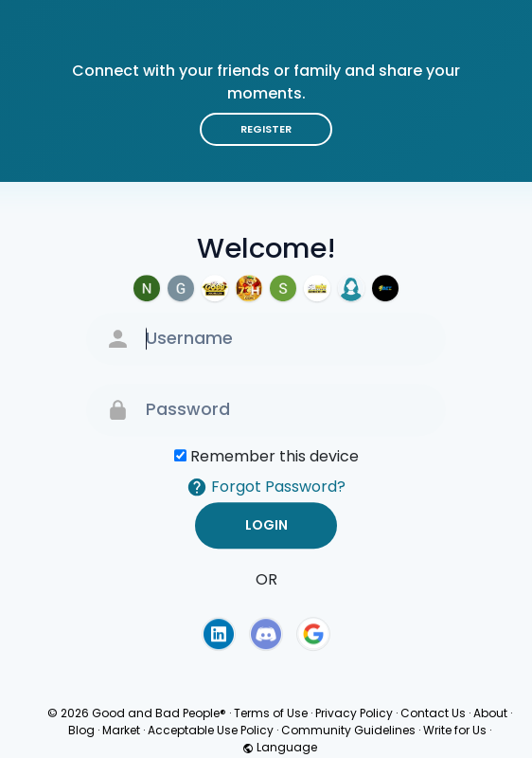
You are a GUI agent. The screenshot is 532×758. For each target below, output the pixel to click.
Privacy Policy (354, 713)
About (490, 713)
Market (121, 730)
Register (266, 129)
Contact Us (433, 713)
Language (280, 747)
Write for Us (455, 730)
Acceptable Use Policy (211, 730)
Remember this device (275, 456)
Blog (81, 730)
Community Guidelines (348, 730)
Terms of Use (271, 713)
